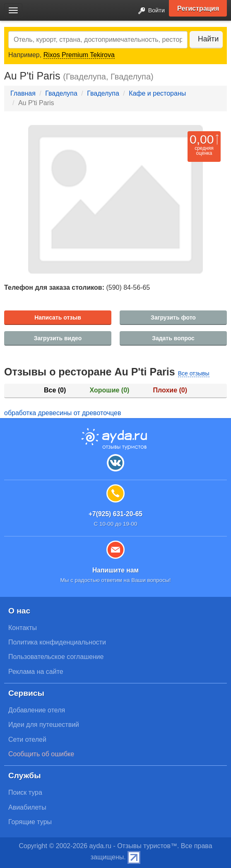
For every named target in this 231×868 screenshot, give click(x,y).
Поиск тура (25, 792)
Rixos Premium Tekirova (79, 55)
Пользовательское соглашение (56, 657)
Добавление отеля (37, 710)
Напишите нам (115, 570)
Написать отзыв (58, 317)
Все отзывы (194, 373)
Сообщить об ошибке (41, 754)
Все (55, 390)
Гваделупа (61, 93)
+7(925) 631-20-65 (115, 514)
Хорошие (110, 390)
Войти (149, 11)
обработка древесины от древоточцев (63, 413)
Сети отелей (27, 739)
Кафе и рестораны (157, 93)
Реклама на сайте (36, 672)
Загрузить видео (58, 338)
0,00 (202, 139)
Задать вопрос (173, 338)
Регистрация (198, 8)
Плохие (170, 390)
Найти (208, 39)
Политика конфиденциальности (57, 642)
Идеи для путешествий (44, 725)
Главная (23, 93)
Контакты (23, 628)
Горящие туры (30, 822)
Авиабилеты (27, 807)
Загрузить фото (173, 317)
